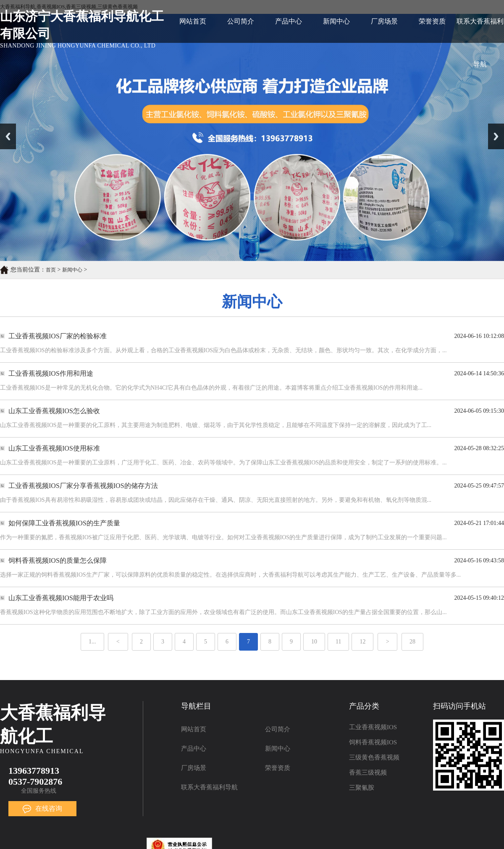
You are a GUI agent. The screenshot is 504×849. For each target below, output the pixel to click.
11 (338, 642)
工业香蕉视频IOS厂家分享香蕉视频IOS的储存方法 (83, 486)
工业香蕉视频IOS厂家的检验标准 (58, 336)
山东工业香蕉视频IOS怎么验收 (54, 411)
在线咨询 (42, 808)
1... (92, 642)
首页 (51, 270)
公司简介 (241, 21)
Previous (8, 136)
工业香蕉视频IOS (373, 727)
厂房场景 (384, 21)
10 (314, 642)
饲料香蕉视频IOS (373, 742)
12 (362, 642)
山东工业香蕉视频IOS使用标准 (54, 448)
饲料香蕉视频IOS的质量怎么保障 (58, 560)
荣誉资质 (432, 21)
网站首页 (193, 21)
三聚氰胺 (362, 788)
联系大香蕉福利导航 (480, 30)
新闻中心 (336, 21)
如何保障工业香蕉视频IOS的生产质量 (64, 523)
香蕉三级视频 (368, 773)
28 (412, 642)
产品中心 (289, 21)
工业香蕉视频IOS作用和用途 (51, 373)
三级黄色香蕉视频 (374, 757)
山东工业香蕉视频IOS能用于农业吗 (61, 598)
